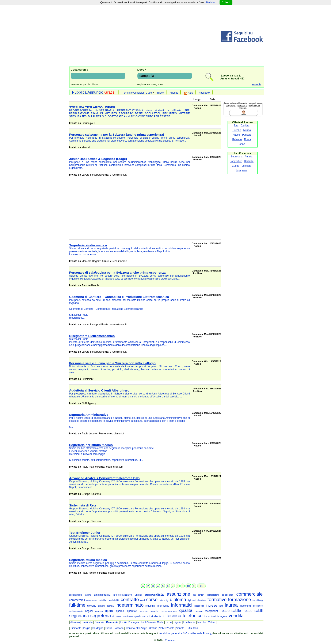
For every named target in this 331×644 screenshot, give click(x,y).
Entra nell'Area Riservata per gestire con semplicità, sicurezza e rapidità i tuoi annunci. (243, 106)
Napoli (236, 135)
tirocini (207, 616)
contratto (130, 600)
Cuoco (235, 166)
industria (150, 606)
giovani (101, 606)
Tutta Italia (192, 628)
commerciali (77, 600)
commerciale (249, 594)
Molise (212, 622)
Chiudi (226, 2)
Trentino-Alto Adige (136, 628)
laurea (231, 605)
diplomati (192, 600)
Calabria (99, 622)
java (221, 606)
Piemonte (76, 628)
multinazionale (76, 611)
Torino (242, 144)
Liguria (178, 622)
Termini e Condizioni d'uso (137, 93)
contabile (102, 600)
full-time (77, 605)
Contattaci (171, 640)
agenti (88, 595)
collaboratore (213, 595)
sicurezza (117, 616)
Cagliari (245, 126)
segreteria (101, 616)
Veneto (180, 628)
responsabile (231, 611)
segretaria (79, 616)
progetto (154, 611)
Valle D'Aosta (167, 628)
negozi (89, 611)
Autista (249, 157)
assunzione (178, 594)
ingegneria (199, 606)
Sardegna (98, 628)
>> (201, 586)
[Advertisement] (145, 37)
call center (198, 595)
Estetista (247, 166)
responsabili (253, 611)
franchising (258, 600)
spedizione (128, 616)
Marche (202, 622)
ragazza (199, 611)
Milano (247, 130)
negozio (99, 611)
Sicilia (109, 628)
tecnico (174, 616)
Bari (236, 126)
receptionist (211, 611)
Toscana (119, 628)
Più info (210, 3)
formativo (217, 600)
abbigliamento (76, 595)
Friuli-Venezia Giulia (152, 622)
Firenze (237, 130)
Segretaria (237, 157)
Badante (249, 161)
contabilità (114, 600)
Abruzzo (75, 622)
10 (188, 586)
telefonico (193, 616)
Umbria (153, 628)
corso (152, 600)
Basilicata (87, 622)
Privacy (160, 93)
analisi (138, 595)
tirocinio (215, 616)
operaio (120, 611)
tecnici (162, 616)
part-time (144, 611)
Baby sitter (236, 161)
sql (148, 616)
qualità (186, 610)
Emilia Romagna (130, 622)
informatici (182, 605)
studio (154, 616)
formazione (239, 600)
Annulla (257, 85)
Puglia (87, 628)
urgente (224, 616)
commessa (91, 600)
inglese (212, 605)
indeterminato (130, 605)
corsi (143, 600)
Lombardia (189, 622)
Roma (248, 139)
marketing (245, 606)
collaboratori (228, 595)
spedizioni (140, 616)
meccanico (258, 606)
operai (109, 611)
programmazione (169, 611)
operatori (132, 611)
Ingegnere (241, 171)
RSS (189, 93)
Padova (246, 135)
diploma (178, 600)
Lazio (169, 622)
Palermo (237, 139)
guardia (110, 606)
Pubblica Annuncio (94, 92)
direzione (202, 600)
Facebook (204, 93)
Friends (174, 93)
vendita (236, 616)
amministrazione (123, 595)
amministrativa (102, 595)
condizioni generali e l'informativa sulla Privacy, (186, 633)
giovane (92, 606)
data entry (164, 600)
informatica (163, 606)
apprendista (154, 594)
